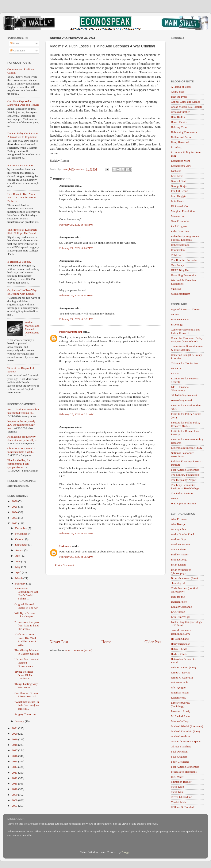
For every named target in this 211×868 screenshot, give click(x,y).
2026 (15, 501)
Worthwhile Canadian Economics (183, 282)
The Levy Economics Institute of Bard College (185, 487)
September (22, 545)
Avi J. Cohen (178, 549)
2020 (15, 734)
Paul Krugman (179, 226)
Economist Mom (180, 161)
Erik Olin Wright (181, 617)
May (18, 567)
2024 (15, 512)
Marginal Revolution (183, 211)
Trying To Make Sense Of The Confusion (24, 675)
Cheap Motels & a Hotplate (187, 107)
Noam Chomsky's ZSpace (186, 741)
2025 (15, 507)
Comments (18, 50)
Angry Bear (178, 92)
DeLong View (179, 127)
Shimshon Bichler (181, 782)
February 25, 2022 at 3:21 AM (76, 414)
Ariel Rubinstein (180, 544)
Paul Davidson (179, 752)
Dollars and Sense (181, 137)
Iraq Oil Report (180, 191)
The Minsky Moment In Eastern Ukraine (27, 652)
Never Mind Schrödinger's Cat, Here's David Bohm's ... (27, 594)
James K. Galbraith (182, 678)
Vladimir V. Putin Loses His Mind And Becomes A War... (25, 640)
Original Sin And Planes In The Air (26, 606)
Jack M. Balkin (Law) (183, 667)
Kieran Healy (179, 698)
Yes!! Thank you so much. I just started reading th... (23, 411)
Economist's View (181, 166)
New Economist (180, 221)
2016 (15, 756)
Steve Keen (177, 787)
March (19, 578)
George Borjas (179, 186)
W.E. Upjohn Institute (183, 503)
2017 (15, 750)
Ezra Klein (177, 176)
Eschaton (176, 171)
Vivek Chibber (179, 802)
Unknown (65, 546)
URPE (175, 498)
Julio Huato (178, 201)
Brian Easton (178, 565)
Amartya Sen (178, 529)
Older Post (153, 642)
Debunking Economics (184, 132)
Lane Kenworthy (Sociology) (181, 704)
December (21, 528)
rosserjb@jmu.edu (71, 332)
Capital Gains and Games (185, 102)
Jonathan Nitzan (180, 693)
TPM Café (177, 255)
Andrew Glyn (179, 539)
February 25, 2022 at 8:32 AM (76, 533)
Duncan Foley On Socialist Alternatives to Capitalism (23, 135)
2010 (15, 789)
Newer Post (59, 642)
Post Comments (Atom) (79, 650)
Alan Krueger (179, 524)
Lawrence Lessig (181, 711)
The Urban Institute (182, 493)
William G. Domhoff (183, 807)
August (20, 550)
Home (106, 642)
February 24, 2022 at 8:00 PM (76, 295)
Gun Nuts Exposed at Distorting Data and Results (23, 103)
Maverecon (177, 216)
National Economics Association (183, 455)
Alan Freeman (179, 519)
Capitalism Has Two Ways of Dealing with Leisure (22, 292)
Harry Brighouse (180, 644)
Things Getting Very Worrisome (26, 686)
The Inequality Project (184, 480)
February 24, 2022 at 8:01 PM (76, 319)
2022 (15, 523)
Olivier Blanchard (181, 746)
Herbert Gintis (179, 654)
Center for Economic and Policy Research (185, 331)
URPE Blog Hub (181, 270)
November (22, 534)
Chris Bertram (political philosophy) (185, 590)
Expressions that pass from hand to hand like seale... (27, 625)
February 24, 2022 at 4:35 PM (76, 225)
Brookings (177, 324)
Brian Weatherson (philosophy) (181, 571)
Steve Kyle (177, 792)
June (18, 561)
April (19, 572)
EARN (175, 373)
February (21, 584)
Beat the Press (179, 97)
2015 (15, 761)
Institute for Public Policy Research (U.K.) (186, 424)
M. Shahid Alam (180, 716)
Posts (15, 43)
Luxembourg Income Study (187, 448)
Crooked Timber (180, 112)
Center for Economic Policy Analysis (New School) (187, 340)
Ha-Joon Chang (180, 639)
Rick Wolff (177, 777)
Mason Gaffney (180, 721)
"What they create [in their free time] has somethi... (27, 705)
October (20, 539)
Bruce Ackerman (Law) (184, 578)
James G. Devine (181, 672)
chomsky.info (179, 583)
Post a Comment (64, 565)
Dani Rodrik (178, 117)
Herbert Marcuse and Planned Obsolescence (32, 329)
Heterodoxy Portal (181, 400)
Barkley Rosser (180, 554)
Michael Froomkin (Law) (185, 731)
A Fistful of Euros (181, 87)
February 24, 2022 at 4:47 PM (76, 248)
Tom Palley (177, 265)
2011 (15, 784)
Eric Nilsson (178, 612)
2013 (15, 773)
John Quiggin (179, 196)
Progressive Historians (184, 772)
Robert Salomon (180, 245)
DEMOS (176, 368)
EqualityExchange (181, 607)
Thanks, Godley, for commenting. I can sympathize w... (19, 464)
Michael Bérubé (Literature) (187, 726)
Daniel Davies (179, 122)
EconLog (176, 147)
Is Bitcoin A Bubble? (19, 262)
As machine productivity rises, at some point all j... (22, 438)
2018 (15, 745)
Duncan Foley (179, 602)
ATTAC (175, 314)
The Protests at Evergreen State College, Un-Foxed (22, 231)
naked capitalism (181, 294)
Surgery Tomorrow (25, 714)
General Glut (178, 181)
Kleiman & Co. (180, 206)
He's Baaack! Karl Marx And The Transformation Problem (22, 197)
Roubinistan (178, 250)
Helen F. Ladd (179, 649)
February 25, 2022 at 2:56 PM (76, 557)
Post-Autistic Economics (185, 470)
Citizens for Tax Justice (184, 363)
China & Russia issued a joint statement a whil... (21, 450)
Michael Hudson (180, 736)
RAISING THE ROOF (20, 165)
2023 (15, 518)
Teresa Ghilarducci (182, 797)
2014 (15, 767)
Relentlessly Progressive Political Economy (185, 238)
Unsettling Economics (184, 275)
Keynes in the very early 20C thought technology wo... (21, 425)
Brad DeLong (179, 560)
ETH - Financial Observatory (180, 389)
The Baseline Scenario (184, 260)
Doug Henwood (180, 142)
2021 (15, 728)
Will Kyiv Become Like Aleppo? (25, 615)
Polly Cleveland (180, 762)
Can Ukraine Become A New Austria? (27, 695)
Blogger (126, 852)
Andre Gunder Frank (183, 534)
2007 (15, 806)
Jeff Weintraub (179, 682)
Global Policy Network (184, 395)
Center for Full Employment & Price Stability (187, 348)
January (20, 721)
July (18, 556)
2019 (15, 739)
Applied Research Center (185, 309)
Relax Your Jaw (180, 231)
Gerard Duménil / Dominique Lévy (181, 632)
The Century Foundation (185, 475)
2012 (15, 778)
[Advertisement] (106, 607)
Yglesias (176, 289)
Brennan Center (180, 319)
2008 (15, 800)
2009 (15, 795)
